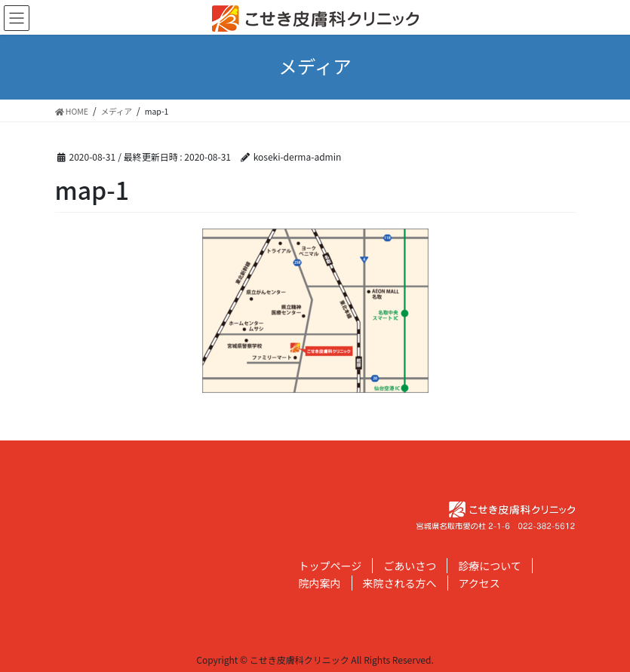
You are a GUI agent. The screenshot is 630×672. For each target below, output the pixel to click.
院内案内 (320, 583)
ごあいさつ (410, 566)
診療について (490, 566)
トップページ (330, 566)
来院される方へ (400, 583)
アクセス (479, 583)
